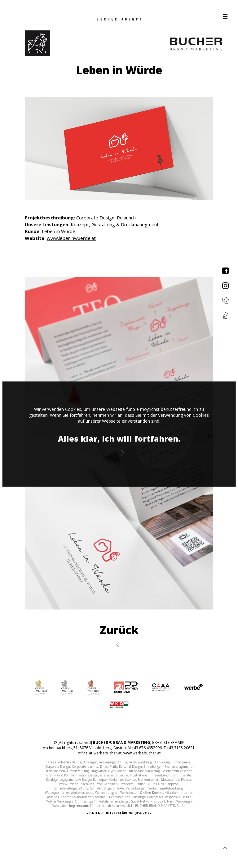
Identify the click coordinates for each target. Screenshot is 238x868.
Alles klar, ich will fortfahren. (119, 438)
